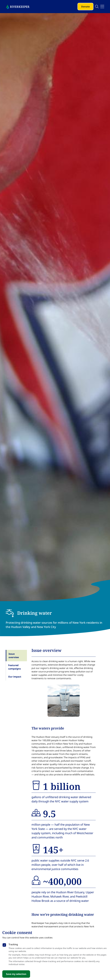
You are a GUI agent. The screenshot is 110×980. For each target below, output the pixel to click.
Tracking (13, 944)
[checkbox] (4, 944)
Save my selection (16, 974)
